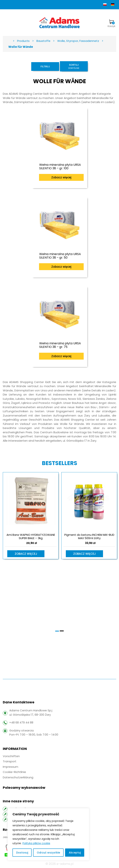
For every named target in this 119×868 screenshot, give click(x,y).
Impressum (11, 767)
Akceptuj (75, 853)
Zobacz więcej (61, 177)
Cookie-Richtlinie (14, 772)
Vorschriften (11, 756)
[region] (48, 834)
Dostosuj (22, 853)
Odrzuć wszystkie (48, 853)
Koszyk (111, 24)
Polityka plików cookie (36, 843)
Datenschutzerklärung (18, 777)
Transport (10, 761)
